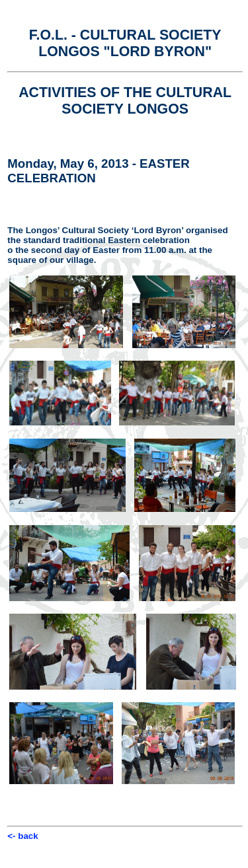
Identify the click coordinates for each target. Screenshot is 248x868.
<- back (22, 836)
